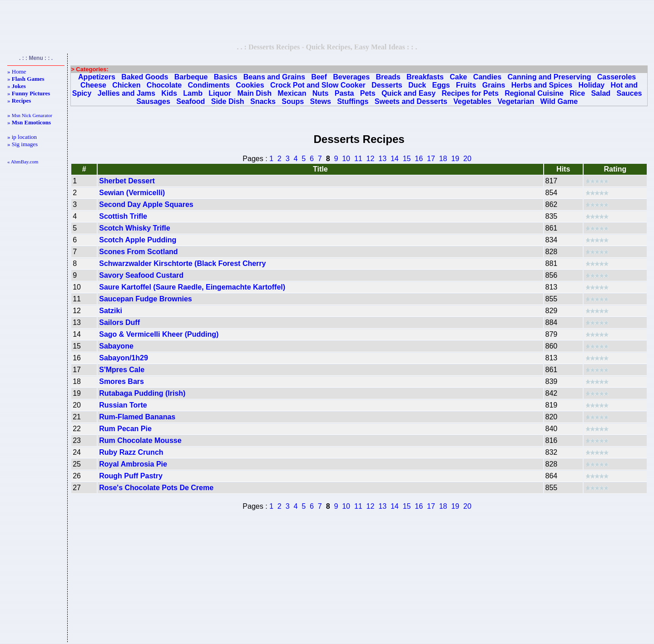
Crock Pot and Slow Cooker (318, 85)
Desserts (387, 85)
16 (419, 159)
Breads (388, 77)
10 (346, 159)
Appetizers (97, 77)
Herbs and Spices (542, 85)
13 (382, 159)
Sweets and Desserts (411, 101)
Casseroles (617, 77)
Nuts (321, 93)
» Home (17, 71)
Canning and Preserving (549, 77)
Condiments (209, 85)
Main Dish (254, 93)
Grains (494, 85)
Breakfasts (425, 77)
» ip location (22, 137)
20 (467, 159)
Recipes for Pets (470, 93)
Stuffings (353, 101)
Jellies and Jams (126, 93)
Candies (487, 77)
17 (431, 159)
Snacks (263, 101)
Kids (169, 93)
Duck (417, 85)
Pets (368, 93)
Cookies (250, 85)
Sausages (153, 101)
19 (455, 159)
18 (443, 159)
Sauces (629, 93)
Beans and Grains (274, 77)
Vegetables (472, 101)
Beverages (351, 77)
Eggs (441, 85)
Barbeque (191, 77)
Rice (577, 93)
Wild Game (559, 101)
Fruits (466, 85)
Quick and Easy (409, 93)
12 (371, 159)
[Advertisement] (327, 21)
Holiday (591, 85)
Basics (226, 77)
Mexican (292, 93)
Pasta (344, 93)
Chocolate (164, 85)
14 (395, 159)
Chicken (126, 85)
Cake (458, 77)
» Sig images (22, 144)
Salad (601, 93)
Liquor (220, 93)
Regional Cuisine (534, 93)
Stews (321, 101)
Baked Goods (145, 77)
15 (407, 159)
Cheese (93, 85)
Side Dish (228, 101)
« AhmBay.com (23, 162)
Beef (319, 77)
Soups (293, 101)
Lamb (193, 93)
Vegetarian (516, 101)
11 (358, 159)
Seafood (191, 101)
